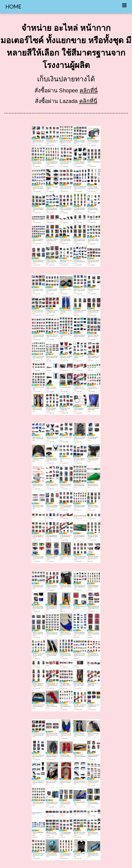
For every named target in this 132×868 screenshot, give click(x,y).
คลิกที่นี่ (89, 90)
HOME (13, 7)
